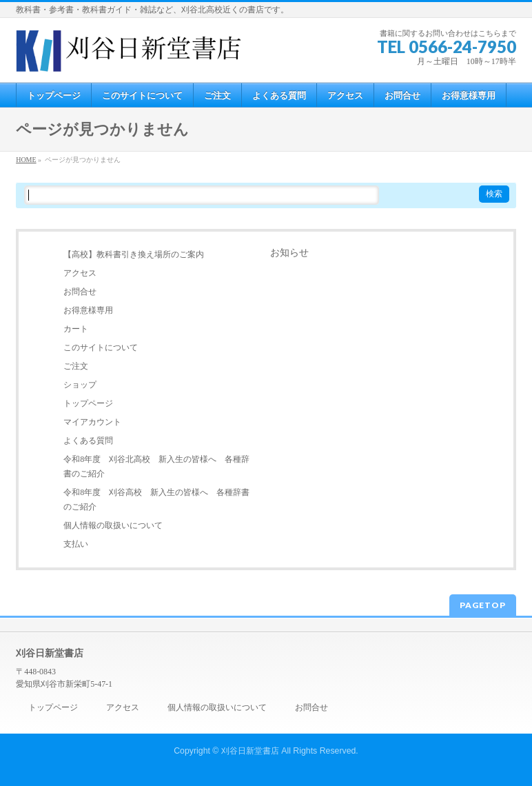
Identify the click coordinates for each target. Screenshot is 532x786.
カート (76, 329)
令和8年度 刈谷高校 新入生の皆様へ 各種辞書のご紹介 (156, 500)
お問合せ (80, 292)
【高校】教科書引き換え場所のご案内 (134, 254)
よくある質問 (88, 441)
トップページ (88, 403)
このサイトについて (101, 347)
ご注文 (76, 366)
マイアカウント (92, 422)
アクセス (80, 273)
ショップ (80, 385)
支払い (76, 544)
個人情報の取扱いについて (113, 525)
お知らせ (289, 253)
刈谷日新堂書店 (250, 751)
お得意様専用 (88, 310)
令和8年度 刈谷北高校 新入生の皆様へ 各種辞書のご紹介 (156, 466)
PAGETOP (483, 605)
